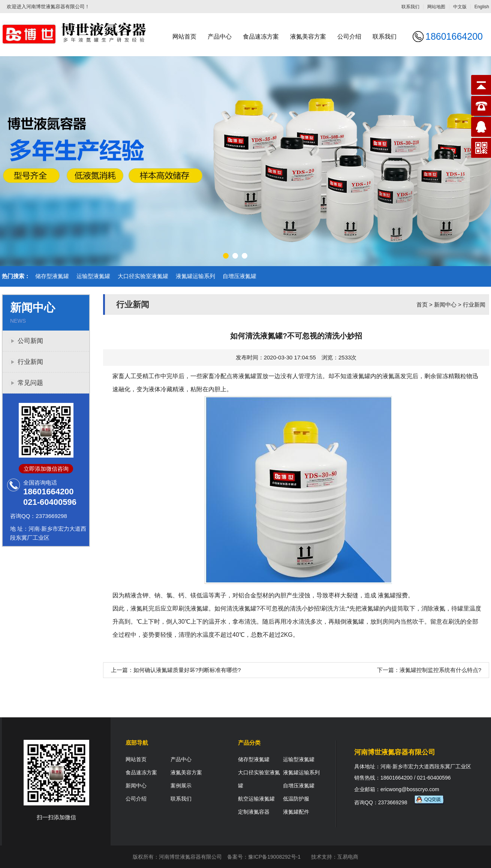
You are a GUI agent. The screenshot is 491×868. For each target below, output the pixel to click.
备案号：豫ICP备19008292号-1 (264, 857)
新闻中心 (445, 305)
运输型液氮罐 (93, 276)
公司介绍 (349, 37)
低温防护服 (296, 799)
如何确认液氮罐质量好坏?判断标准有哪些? (187, 670)
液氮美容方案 (308, 37)
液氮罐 (361, 376)
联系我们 (410, 7)
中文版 (460, 7)
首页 (422, 305)
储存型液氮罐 (52, 276)
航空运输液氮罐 (256, 799)
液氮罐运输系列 (195, 276)
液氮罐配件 (296, 812)
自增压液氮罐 (240, 276)
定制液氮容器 (254, 812)
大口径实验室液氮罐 (143, 276)
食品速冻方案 (261, 37)
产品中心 (220, 37)
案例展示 (181, 786)
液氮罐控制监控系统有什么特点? (440, 670)
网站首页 (184, 37)
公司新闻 (30, 341)
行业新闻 (30, 362)
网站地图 (436, 7)
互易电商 (348, 857)
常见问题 (30, 383)
